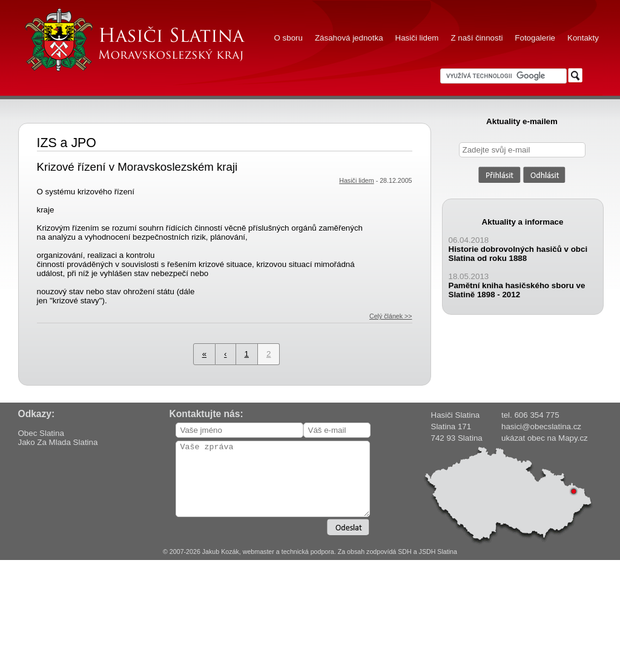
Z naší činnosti (477, 38)
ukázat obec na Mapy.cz (545, 438)
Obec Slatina (41, 433)
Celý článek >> (391, 316)
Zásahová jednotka (349, 38)
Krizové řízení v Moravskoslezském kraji (137, 167)
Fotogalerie (535, 38)
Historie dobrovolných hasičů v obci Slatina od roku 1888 (518, 254)
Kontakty (583, 38)
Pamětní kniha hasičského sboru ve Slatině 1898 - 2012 (517, 290)
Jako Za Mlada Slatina (58, 442)
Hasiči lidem (417, 38)
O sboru (289, 38)
